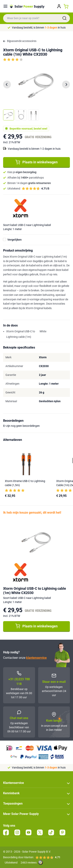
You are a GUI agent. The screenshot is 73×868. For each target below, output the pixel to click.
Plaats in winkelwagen (36, 162)
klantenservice (36, 658)
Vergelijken (15, 240)
